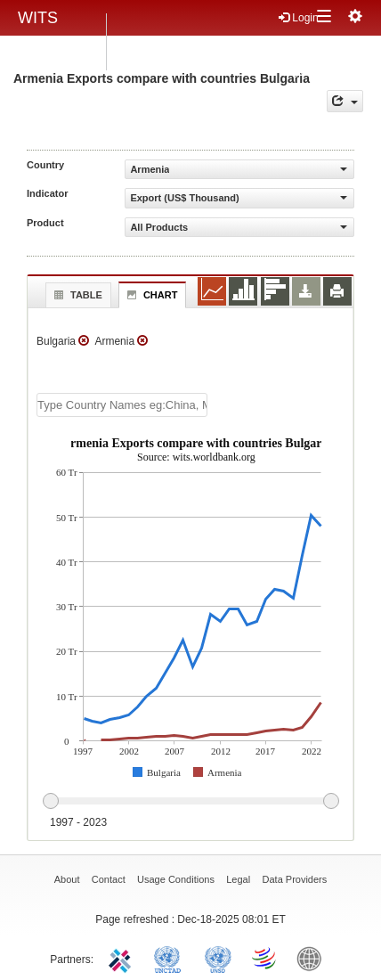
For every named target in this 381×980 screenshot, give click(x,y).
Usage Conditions (176, 879)
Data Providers (295, 879)
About (67, 879)
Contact (109, 879)
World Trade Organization (265, 958)
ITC (123, 958)
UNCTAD (171, 958)
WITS (38, 18)
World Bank (313, 958)
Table (76, 295)
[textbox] (122, 405)
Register (299, 45)
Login (299, 17)
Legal (238, 879)
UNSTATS (218, 958)
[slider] (190, 802)
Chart (150, 295)
